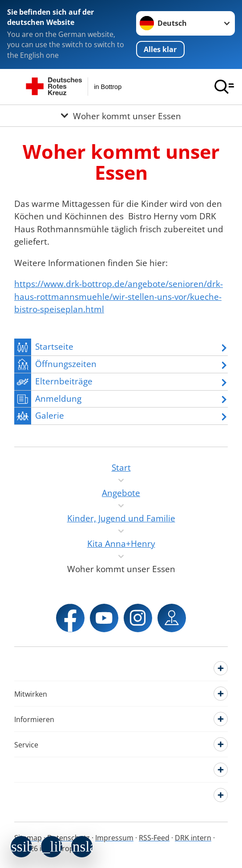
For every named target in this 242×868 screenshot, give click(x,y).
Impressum (114, 838)
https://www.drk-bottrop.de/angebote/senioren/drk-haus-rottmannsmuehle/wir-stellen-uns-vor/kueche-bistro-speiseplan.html (119, 297)
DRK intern (193, 838)
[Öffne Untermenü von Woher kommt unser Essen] (121, 116)
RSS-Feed (154, 838)
